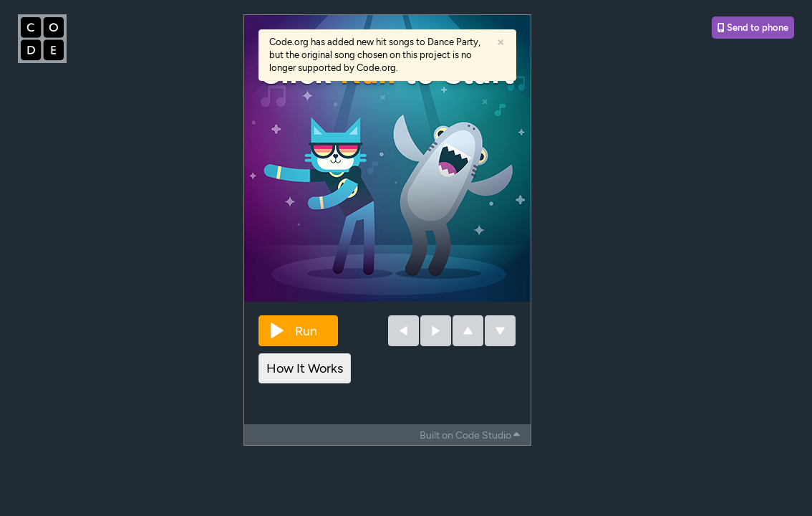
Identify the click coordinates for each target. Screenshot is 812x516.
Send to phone (753, 28)
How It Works (305, 368)
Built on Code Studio (470, 435)
